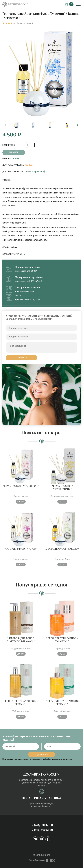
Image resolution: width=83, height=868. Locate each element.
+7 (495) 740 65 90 (41, 825)
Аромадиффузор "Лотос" (21, 553)
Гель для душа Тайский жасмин (21, 706)
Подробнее (42, 786)
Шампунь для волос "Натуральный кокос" (21, 644)
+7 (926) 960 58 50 (41, 830)
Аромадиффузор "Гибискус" (21, 490)
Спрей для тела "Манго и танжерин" (62, 644)
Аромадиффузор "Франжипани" (62, 491)
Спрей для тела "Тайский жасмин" (62, 706)
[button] (78, 125)
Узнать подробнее (35, 172)
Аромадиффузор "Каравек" (62, 553)
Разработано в (42, 860)
